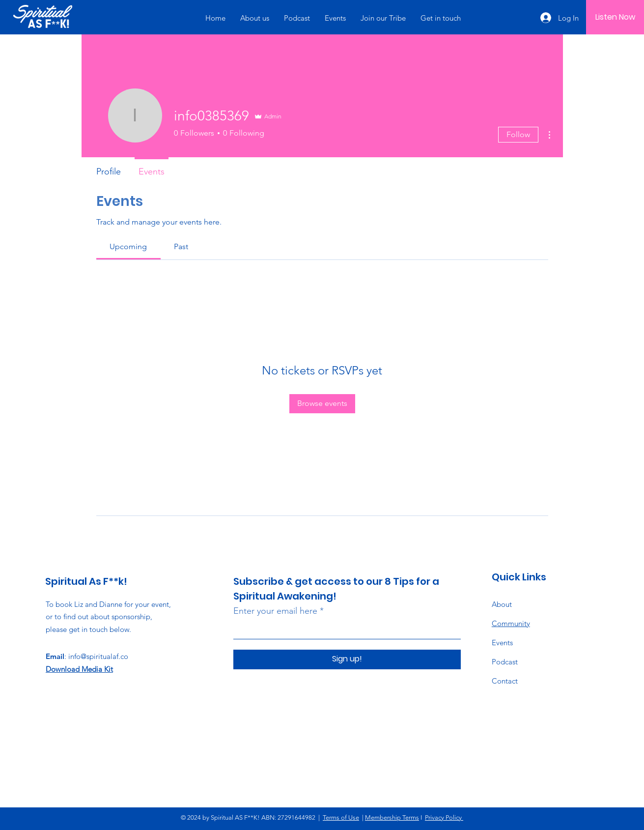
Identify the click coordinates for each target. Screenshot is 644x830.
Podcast (505, 662)
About (502, 604)
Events (502, 643)
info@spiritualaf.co (98, 656)
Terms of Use (341, 817)
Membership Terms (392, 817)
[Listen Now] (615, 17)
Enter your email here (275, 611)
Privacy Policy (444, 817)
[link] (128, 246)
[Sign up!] (347, 659)
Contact (505, 681)
